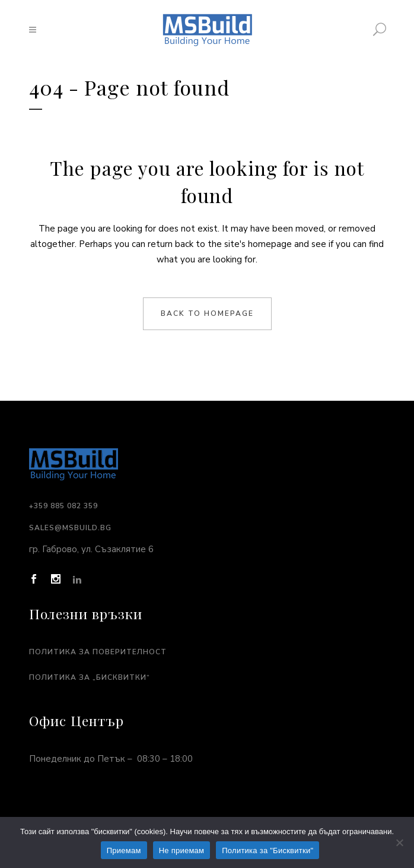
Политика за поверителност (98, 652)
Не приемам (182, 850)
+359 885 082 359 (63, 506)
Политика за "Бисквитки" (267, 850)
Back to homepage (207, 313)
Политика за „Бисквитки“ (90, 677)
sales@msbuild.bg (70, 528)
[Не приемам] (399, 842)
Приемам (124, 850)
